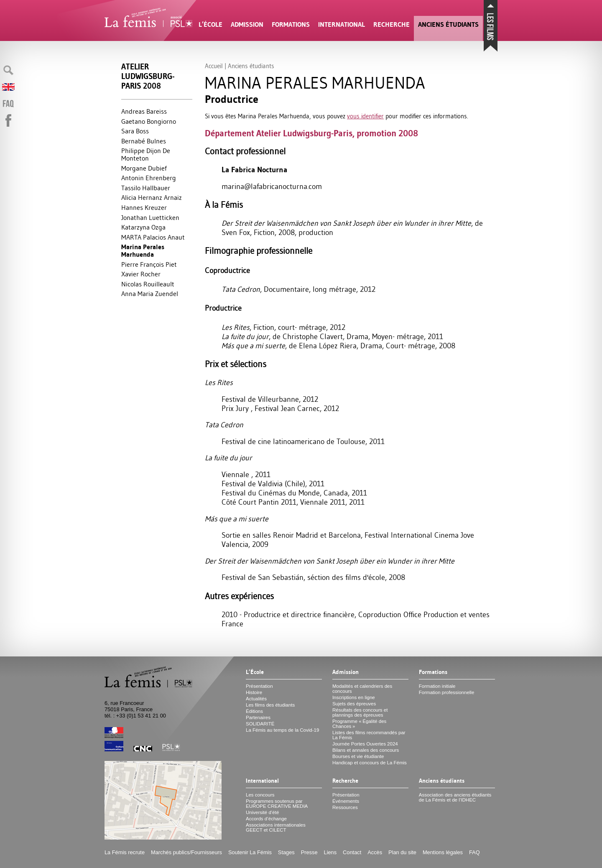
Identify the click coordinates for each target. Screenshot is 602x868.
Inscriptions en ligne (354, 697)
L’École (210, 24)
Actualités (256, 699)
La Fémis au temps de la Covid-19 (282, 730)
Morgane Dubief (144, 168)
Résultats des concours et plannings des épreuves (360, 712)
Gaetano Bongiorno (149, 121)
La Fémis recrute (125, 852)
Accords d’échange (266, 819)
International (342, 24)
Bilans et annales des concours (366, 750)
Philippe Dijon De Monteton (146, 154)
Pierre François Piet (149, 264)
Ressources (345, 807)
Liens (330, 852)
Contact (352, 852)
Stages (286, 852)
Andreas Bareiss (144, 111)
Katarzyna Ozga (143, 227)
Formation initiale (437, 686)
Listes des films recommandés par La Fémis (369, 735)
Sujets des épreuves (354, 704)
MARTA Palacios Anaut (153, 237)
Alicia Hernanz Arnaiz (152, 197)
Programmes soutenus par (277, 804)
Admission (247, 24)
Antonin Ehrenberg (149, 178)
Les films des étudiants (270, 705)
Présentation (259, 686)
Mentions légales (443, 852)
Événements (346, 801)
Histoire (254, 692)
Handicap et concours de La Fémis (370, 763)
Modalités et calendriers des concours (362, 689)
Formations (291, 24)
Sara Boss (135, 131)
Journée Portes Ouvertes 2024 (365, 744)
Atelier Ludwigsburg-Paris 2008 (148, 76)
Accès (375, 852)
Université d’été (262, 812)
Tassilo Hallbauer (146, 188)
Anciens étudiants (448, 24)
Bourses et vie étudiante (358, 756)
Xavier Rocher (141, 274)
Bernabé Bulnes (144, 141)
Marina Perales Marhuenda (143, 251)
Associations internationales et (276, 827)
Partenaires (258, 717)
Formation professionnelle (447, 692)
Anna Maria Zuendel (150, 294)
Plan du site (402, 852)
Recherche (392, 24)
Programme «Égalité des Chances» (359, 724)
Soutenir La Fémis (250, 852)
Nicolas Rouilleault (148, 284)
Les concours (260, 795)
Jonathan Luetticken (150, 217)
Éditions (254, 711)
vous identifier (365, 116)
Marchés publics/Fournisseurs (186, 852)
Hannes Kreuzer (144, 207)
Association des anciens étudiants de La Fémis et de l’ (455, 797)
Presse (309, 852)
